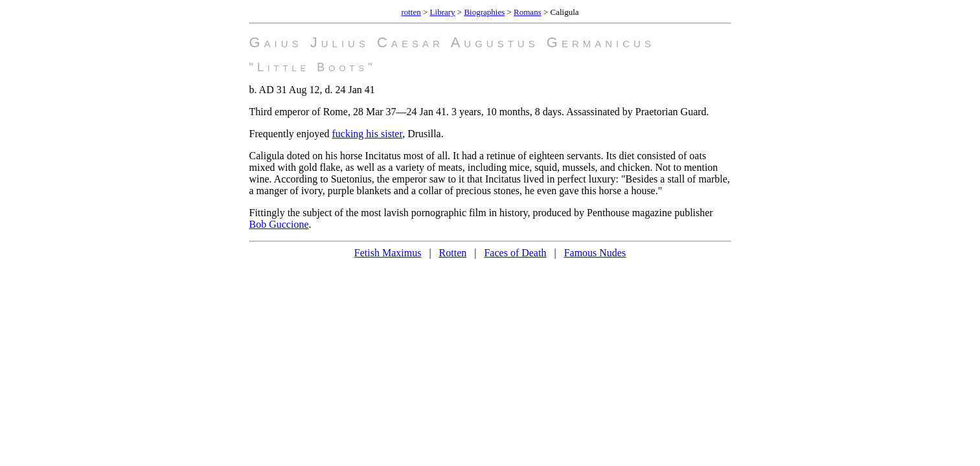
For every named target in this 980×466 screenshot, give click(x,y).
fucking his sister (367, 134)
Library (443, 12)
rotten (411, 12)
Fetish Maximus (388, 253)
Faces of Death (515, 253)
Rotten (453, 253)
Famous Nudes (595, 253)
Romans (528, 12)
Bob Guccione (279, 224)
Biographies (484, 12)
